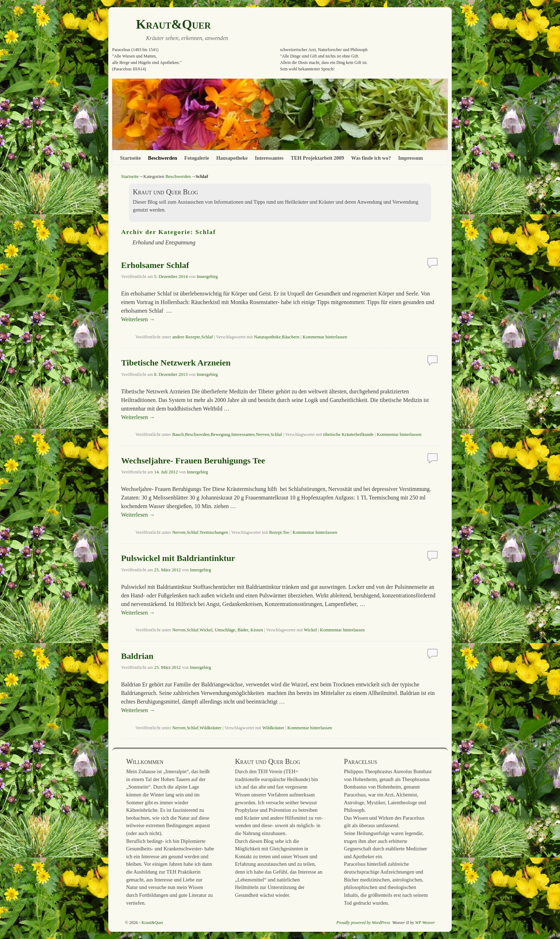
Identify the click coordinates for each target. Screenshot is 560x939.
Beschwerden (162, 158)
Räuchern (291, 337)
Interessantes (269, 158)
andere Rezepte (186, 337)
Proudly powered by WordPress (363, 923)
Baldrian (137, 656)
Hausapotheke (232, 158)
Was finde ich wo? (371, 158)
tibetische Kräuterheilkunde (348, 434)
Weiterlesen (138, 319)
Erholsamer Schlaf (155, 265)
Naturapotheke (267, 337)
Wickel (310, 630)
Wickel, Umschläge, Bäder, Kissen (231, 630)
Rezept (275, 532)
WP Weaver (425, 923)
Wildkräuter (211, 728)
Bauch (178, 434)
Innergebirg (207, 277)
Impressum (411, 158)
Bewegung (221, 434)
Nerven (263, 434)
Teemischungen (214, 532)
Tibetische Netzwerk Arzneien (176, 363)
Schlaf (207, 337)
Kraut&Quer (174, 24)
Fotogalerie (197, 158)
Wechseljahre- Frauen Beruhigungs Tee (193, 461)
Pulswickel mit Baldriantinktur (178, 558)
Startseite (130, 158)
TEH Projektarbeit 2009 (317, 158)
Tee (286, 532)
